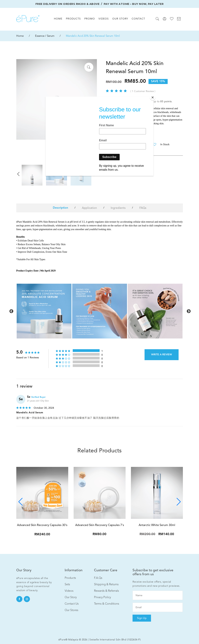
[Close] (153, 97)
